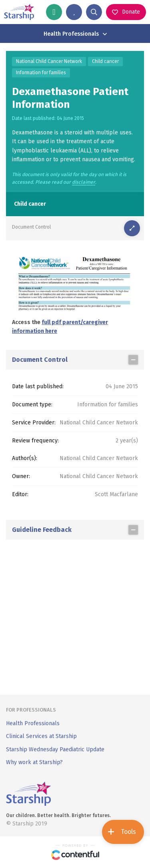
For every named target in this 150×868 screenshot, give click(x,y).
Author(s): (25, 458)
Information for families (41, 73)
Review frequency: (35, 441)
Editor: (20, 494)
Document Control (31, 227)
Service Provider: (34, 423)
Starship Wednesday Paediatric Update (55, 749)
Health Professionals (33, 723)
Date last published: (38, 386)
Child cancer (105, 61)
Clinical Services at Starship (41, 736)
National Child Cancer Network (49, 61)
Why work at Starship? (34, 762)
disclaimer (84, 182)
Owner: (21, 476)
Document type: (32, 405)
